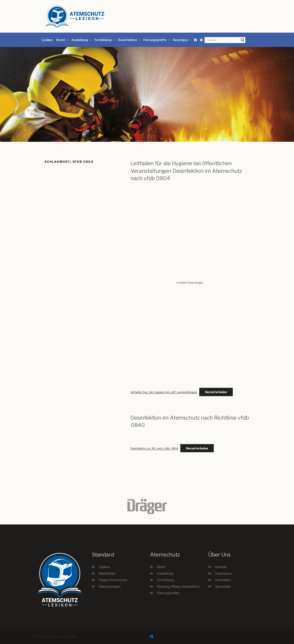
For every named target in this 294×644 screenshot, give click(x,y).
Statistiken (223, 580)
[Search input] (223, 40)
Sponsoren (223, 587)
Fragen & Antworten (113, 580)
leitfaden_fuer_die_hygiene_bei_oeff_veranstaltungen (164, 392)
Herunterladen (216, 392)
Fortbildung (105, 40)
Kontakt (221, 567)
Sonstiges (182, 40)
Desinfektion (129, 40)
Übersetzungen (110, 587)
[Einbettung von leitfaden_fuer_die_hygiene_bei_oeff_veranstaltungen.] (190, 283)
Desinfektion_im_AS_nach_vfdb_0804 (154, 448)
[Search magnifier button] (243, 40)
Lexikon (47, 40)
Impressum (223, 574)
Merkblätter (107, 574)
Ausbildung (82, 40)
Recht (63, 40)
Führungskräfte (157, 40)
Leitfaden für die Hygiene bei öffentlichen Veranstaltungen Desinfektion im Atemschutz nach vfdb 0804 (186, 171)
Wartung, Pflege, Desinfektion (178, 587)
